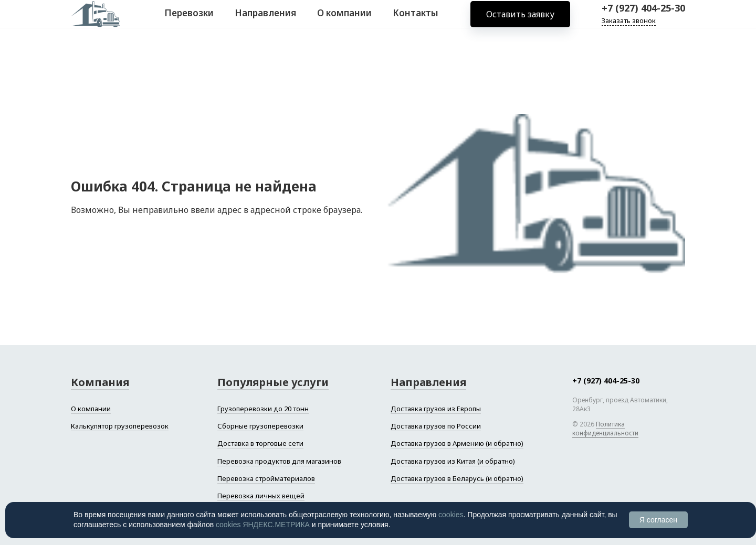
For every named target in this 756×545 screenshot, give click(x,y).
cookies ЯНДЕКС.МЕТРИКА (263, 525)
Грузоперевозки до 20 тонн (263, 409)
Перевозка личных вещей (261, 496)
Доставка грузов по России (436, 426)
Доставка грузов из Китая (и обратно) (453, 461)
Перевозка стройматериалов (266, 478)
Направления (265, 20)
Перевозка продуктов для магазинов (279, 461)
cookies (451, 515)
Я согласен (658, 520)
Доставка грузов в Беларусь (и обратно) (457, 478)
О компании (344, 20)
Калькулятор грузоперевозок (120, 426)
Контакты (416, 20)
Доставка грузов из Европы (436, 409)
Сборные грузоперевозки (260, 426)
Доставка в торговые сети (260, 443)
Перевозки (189, 20)
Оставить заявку (520, 21)
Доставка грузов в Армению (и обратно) (457, 443)
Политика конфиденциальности (605, 429)
